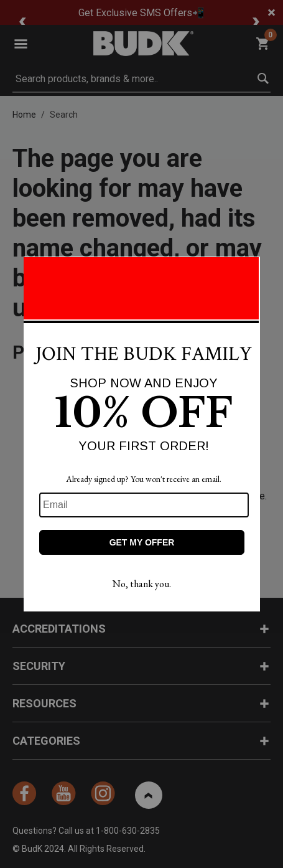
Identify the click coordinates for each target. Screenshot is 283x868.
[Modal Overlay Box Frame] (142, 434)
